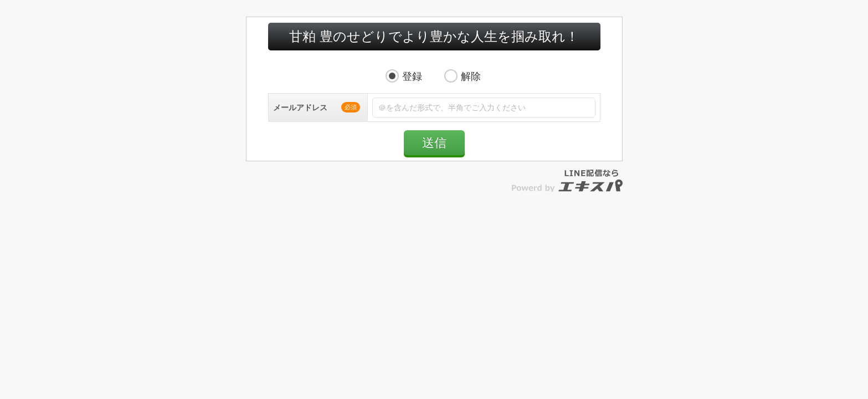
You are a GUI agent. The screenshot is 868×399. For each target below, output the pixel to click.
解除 (471, 88)
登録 (412, 88)
